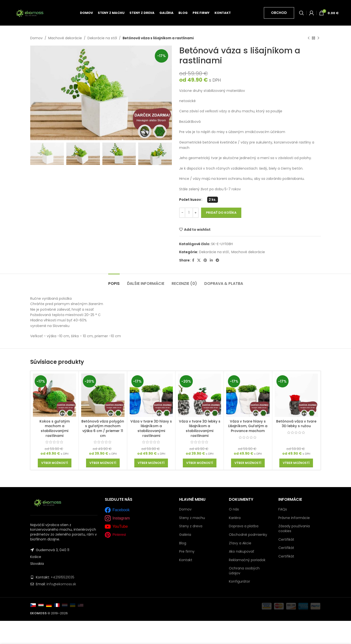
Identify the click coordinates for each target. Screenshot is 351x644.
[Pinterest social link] (205, 261)
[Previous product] (309, 38)
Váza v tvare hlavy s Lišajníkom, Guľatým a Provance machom (248, 426)
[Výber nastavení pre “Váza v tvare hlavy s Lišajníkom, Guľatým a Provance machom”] (248, 463)
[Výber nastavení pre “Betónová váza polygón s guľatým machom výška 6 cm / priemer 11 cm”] (103, 463)
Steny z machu (192, 518)
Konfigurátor (239, 581)
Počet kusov (190, 200)
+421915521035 (63, 577)
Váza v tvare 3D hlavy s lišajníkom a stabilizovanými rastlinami (151, 428)
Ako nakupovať (241, 551)
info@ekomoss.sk (61, 584)
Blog (183, 543)
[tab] (114, 281)
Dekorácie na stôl (102, 38)
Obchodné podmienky (248, 535)
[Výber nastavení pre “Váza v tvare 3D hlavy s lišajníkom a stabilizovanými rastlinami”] (151, 463)
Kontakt (186, 560)
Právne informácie (294, 518)
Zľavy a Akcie (240, 543)
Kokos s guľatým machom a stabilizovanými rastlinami (55, 428)
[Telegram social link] (217, 261)
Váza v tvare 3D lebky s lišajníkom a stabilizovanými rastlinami (200, 428)
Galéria (185, 535)
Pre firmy (187, 552)
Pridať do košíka (221, 213)
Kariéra (235, 518)
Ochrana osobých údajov (244, 571)
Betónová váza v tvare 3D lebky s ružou (296, 424)
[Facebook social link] (193, 261)
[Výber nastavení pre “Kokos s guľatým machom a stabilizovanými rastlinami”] (55, 463)
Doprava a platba (244, 526)
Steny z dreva (191, 526)
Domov (36, 38)
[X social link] (199, 261)
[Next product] (318, 38)
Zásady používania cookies (294, 529)
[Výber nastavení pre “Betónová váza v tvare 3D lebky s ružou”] (296, 463)
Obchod (279, 13)
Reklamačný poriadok (247, 560)
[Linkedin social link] (211, 261)
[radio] (213, 200)
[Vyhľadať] (302, 13)
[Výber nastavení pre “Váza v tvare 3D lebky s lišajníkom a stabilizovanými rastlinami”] (200, 463)
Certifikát (286, 539)
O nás (234, 509)
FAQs (283, 509)
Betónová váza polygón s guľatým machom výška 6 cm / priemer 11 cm (103, 428)
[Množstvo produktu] (189, 213)
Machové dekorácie (65, 38)
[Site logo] (30, 12)
